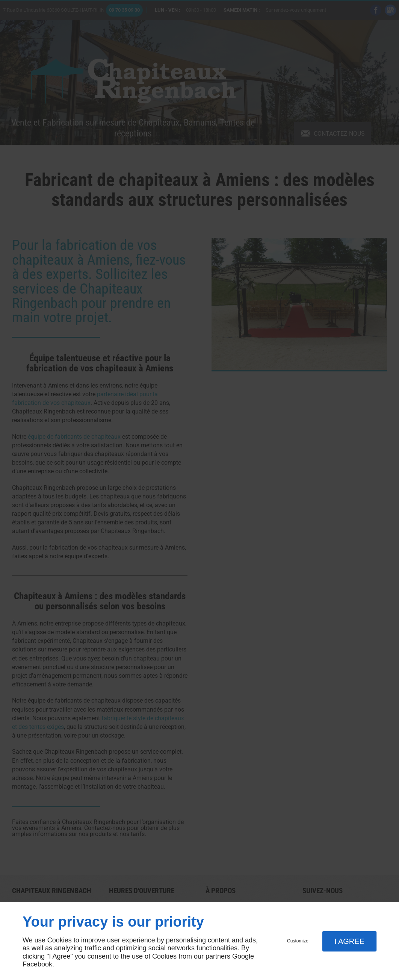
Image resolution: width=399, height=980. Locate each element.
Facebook (37, 964)
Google (243, 956)
